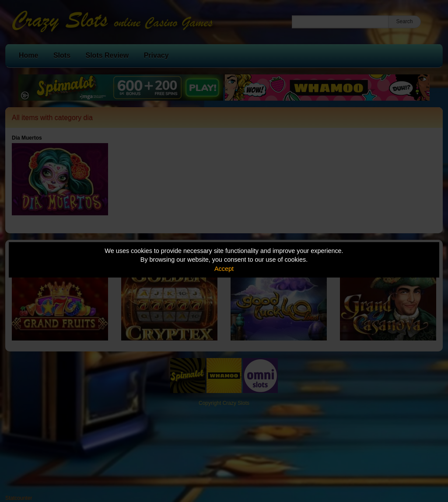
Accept (224, 269)
